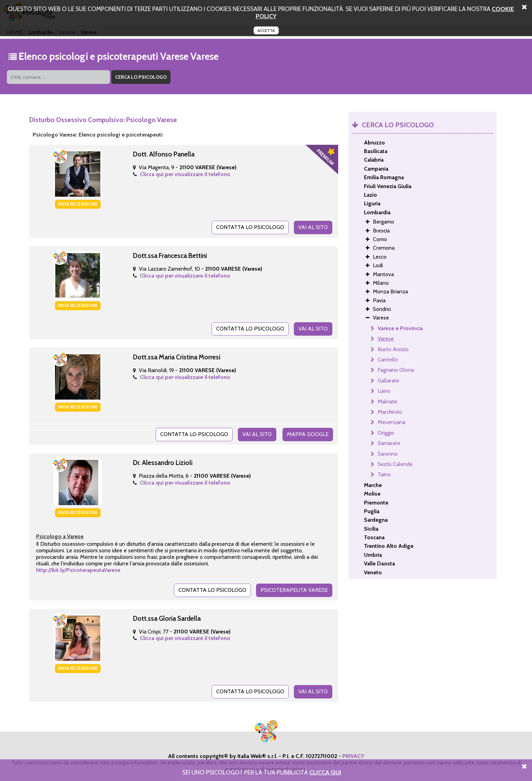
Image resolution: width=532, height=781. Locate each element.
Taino (384, 474)
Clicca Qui (325, 772)
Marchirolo (390, 412)
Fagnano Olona (396, 370)
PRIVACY (353, 756)
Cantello (388, 360)
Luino (384, 391)
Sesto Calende (395, 464)
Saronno (388, 454)
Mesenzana (391, 422)
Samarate (389, 443)
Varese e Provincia (400, 328)
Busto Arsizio (393, 349)
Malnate (387, 402)
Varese (386, 339)
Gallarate (389, 381)
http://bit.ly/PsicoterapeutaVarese (78, 570)
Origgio (386, 433)
